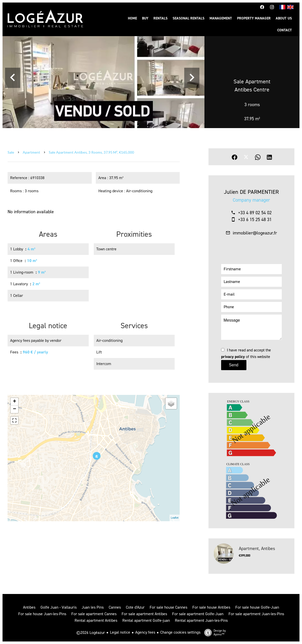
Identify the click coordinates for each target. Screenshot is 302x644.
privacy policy (233, 357)
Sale (11, 152)
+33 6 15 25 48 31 (255, 220)
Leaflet (175, 518)
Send (234, 365)
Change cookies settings (180, 632)
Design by (214, 633)
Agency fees (145, 632)
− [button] (15, 409)
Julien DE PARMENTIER (251, 192)
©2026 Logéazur (91, 633)
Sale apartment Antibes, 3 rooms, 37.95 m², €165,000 (91, 152)
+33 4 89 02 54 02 (255, 213)
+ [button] (15, 402)
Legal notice (120, 632)
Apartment (31, 152)
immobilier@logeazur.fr (255, 233)
